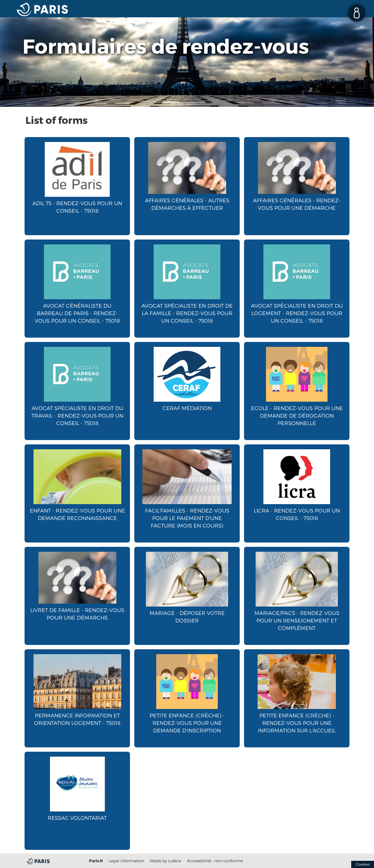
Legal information (126, 861)
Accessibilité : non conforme (215, 861)
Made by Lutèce (165, 861)
